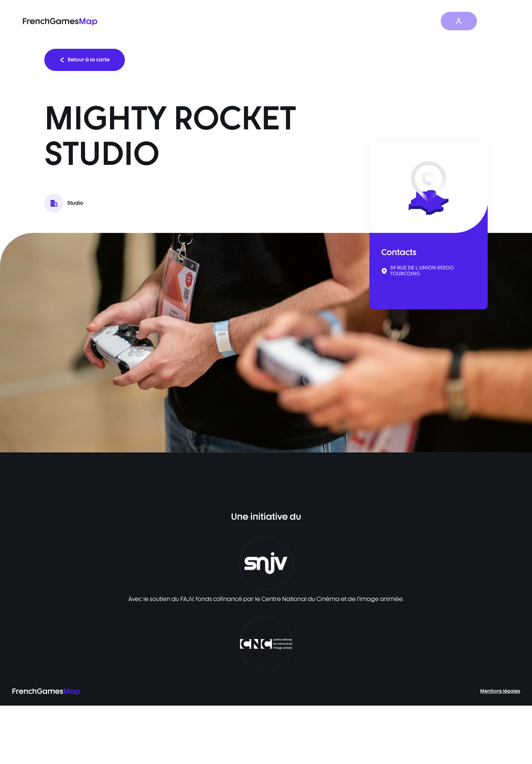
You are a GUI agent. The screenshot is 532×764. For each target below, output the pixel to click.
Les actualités (381, 21)
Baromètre (334, 21)
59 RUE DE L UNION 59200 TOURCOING (422, 271)
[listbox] (266, 343)
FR (495, 21)
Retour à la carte (85, 60)
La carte (294, 21)
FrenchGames (60, 21)
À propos (425, 21)
